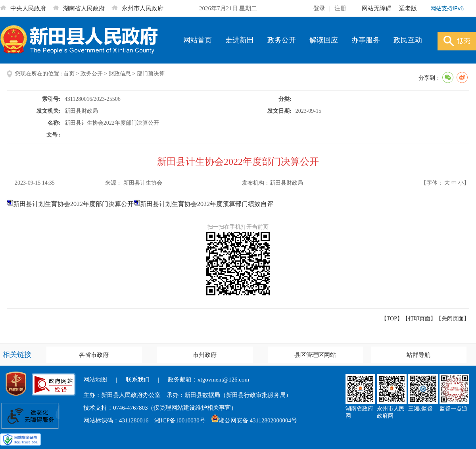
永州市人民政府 (137, 8)
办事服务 (366, 40)
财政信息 (120, 74)
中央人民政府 (23, 8)
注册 (340, 8)
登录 (319, 8)
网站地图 (95, 380)
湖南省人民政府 (79, 8)
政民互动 (408, 40)
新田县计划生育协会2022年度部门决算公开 (77, 204)
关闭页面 (453, 319)
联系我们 (138, 380)
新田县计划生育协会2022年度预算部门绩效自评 (207, 204)
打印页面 (419, 319)
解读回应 (324, 40)
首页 (69, 74)
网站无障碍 (377, 8)
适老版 (408, 8)
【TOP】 (392, 319)
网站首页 (198, 40)
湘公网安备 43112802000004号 (254, 420)
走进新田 (240, 40)
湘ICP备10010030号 (180, 420)
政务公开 (282, 40)
